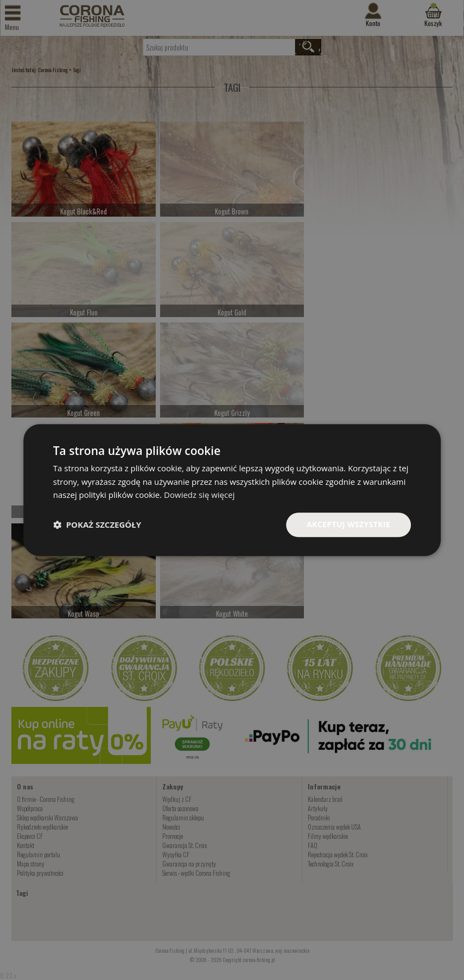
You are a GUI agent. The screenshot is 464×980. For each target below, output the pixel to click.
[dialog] (232, 490)
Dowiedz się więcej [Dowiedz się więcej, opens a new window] (199, 495)
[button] (97, 525)
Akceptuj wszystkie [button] (348, 524)
